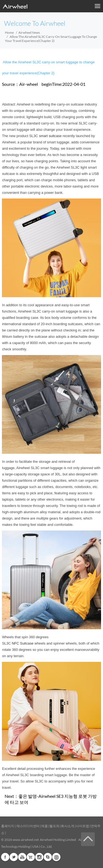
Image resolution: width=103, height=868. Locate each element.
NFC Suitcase (23, 643)
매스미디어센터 (28, 826)
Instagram (39, 857)
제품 (44, 826)
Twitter (14, 857)
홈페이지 (8, 826)
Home (9, 32)
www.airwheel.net (26, 840)
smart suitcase (50, 136)
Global (56, 857)
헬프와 (54, 826)
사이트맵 (82, 826)
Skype (48, 857)
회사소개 (68, 826)
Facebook (5, 857)
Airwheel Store (31, 857)
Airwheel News (29, 32)
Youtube (22, 857)
